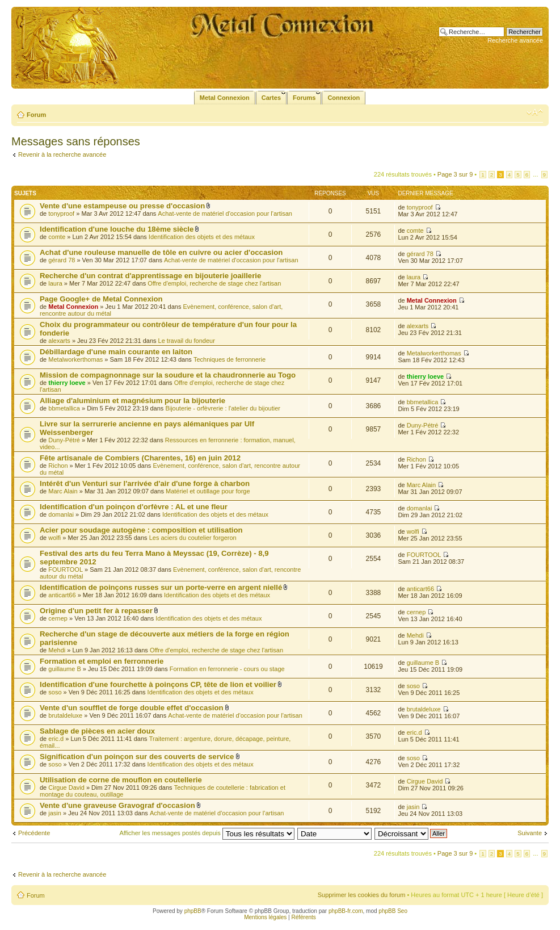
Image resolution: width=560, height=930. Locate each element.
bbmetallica (64, 408)
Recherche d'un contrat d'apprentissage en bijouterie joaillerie (150, 276)
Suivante (530, 833)
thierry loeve (67, 383)
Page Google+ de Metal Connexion (101, 299)
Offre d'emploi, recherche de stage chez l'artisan (214, 283)
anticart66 (62, 595)
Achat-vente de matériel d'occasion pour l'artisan (225, 213)
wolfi (54, 538)
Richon (58, 466)
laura (55, 283)
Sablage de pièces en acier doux (97, 731)
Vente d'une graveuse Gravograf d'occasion (117, 805)
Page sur (455, 174)
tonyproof (61, 213)
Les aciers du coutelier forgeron (193, 538)
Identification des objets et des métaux (202, 237)
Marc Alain (63, 491)
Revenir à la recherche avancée (62, 154)
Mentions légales (265, 917)
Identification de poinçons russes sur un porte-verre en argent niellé (161, 587)
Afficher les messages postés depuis (207, 833)
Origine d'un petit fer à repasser (96, 611)
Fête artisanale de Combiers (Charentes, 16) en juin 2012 (140, 458)
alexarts (59, 341)
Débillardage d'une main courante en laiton (116, 352)
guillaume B (64, 669)
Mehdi (57, 650)
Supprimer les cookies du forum (362, 895)
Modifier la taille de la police (535, 112)
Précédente (34, 833)
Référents (303, 917)
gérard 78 (62, 260)
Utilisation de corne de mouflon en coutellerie (121, 780)
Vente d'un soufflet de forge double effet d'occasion (132, 708)
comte (57, 237)
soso (55, 692)
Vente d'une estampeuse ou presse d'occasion (122, 206)
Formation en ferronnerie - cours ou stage (227, 669)
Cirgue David (66, 787)
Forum (36, 115)
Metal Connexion (73, 307)
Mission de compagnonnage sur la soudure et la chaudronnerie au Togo (168, 375)
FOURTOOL (66, 569)
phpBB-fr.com (346, 911)
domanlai (61, 514)
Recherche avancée (515, 40)
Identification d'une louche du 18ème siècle (117, 229)
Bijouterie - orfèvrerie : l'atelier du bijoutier (223, 408)
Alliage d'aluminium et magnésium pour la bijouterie (132, 401)
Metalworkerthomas (75, 359)
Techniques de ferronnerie (230, 359)
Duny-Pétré (64, 440)
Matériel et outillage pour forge (208, 491)
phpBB (193, 911)
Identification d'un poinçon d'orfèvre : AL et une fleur (134, 507)
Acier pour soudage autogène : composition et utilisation (141, 530)
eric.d (56, 739)
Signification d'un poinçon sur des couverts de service (137, 757)
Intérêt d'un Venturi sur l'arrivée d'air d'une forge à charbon (145, 483)
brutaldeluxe (65, 715)
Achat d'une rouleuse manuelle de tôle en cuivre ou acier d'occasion (161, 252)
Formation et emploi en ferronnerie (102, 661)
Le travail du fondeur (187, 341)
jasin (55, 813)
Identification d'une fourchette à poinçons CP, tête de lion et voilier (158, 684)
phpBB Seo (393, 911)
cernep (58, 618)
